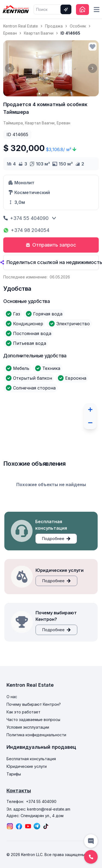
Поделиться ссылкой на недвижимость (51, 262)
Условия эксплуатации (28, 727)
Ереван (10, 33)
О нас (12, 697)
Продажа (54, 26)
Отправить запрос (51, 245)
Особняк (78, 26)
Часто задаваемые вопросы (33, 720)
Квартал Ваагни (39, 33)
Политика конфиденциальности (36, 735)
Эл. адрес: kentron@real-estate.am (38, 809)
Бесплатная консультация (31, 759)
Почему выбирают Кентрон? (34, 704)
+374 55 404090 (26, 218)
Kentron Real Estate (21, 26)
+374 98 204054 (26, 230)
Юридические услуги (27, 766)
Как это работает (23, 712)
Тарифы (14, 774)
